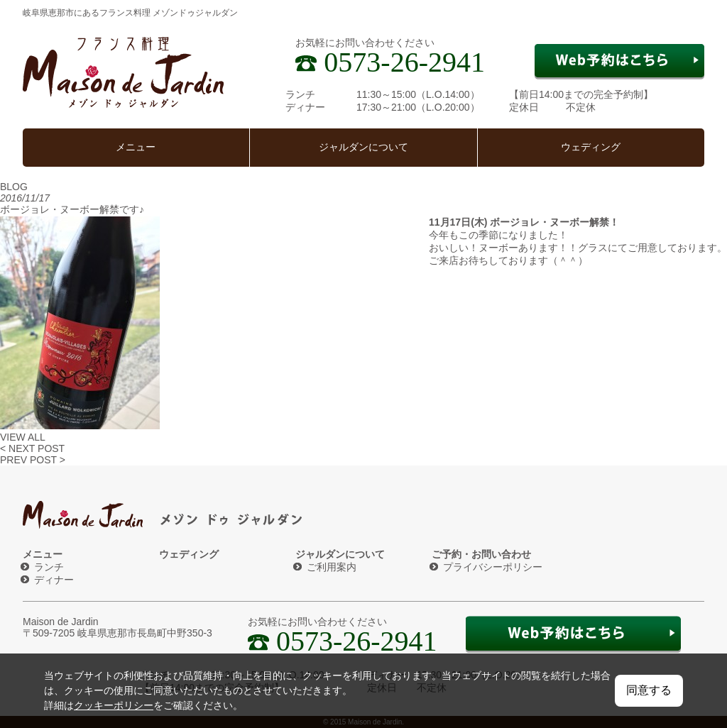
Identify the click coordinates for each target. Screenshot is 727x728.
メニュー (136, 148)
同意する (649, 690)
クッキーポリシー (114, 705)
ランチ (49, 567)
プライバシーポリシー (493, 567)
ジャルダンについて (363, 148)
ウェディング (591, 148)
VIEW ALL (23, 437)
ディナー (54, 580)
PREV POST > (33, 460)
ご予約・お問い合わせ (481, 554)
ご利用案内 (332, 567)
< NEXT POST (32, 448)
